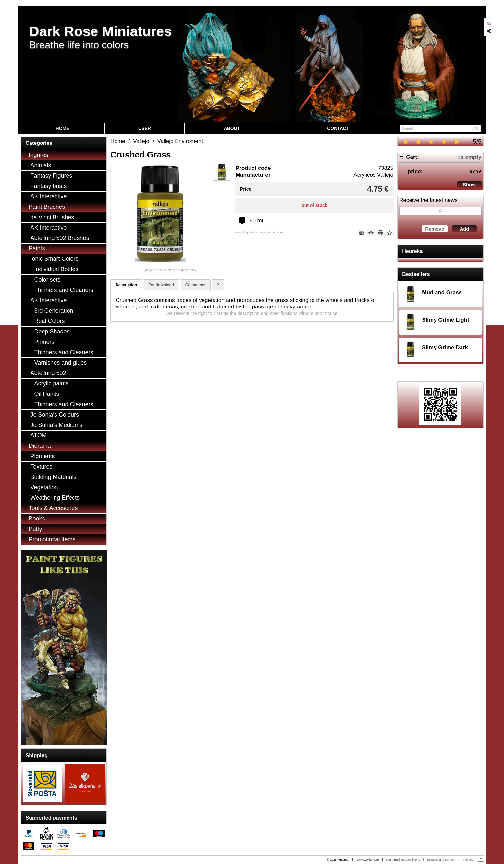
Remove (435, 229)
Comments (195, 285)
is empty (470, 157)
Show (469, 185)
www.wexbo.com (368, 860)
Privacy (468, 860)
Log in (390, 860)
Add (464, 229)
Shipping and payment (442, 860)
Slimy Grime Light (445, 320)
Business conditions (407, 860)
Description (126, 285)
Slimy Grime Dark (445, 348)
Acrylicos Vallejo (373, 175)
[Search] (477, 128)
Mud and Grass (442, 292)
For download (161, 285)
